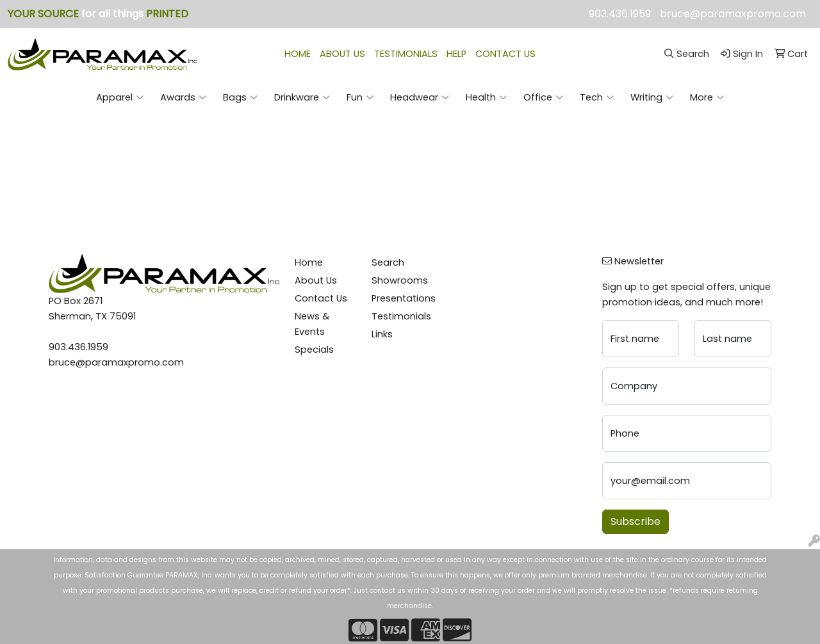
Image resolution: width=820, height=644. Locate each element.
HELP (456, 54)
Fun (360, 97)
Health (486, 97)
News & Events (312, 324)
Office (543, 97)
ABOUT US (342, 54)
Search (388, 262)
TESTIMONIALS (406, 54)
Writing (652, 97)
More (707, 97)
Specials (314, 350)
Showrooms (400, 280)
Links (382, 334)
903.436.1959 (620, 14)
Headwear (420, 97)
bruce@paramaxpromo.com (733, 14)
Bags (240, 97)
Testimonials (401, 316)
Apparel (120, 97)
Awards (183, 97)
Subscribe (635, 521)
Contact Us (321, 298)
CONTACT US (505, 54)
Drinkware (302, 97)
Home (309, 262)
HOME (298, 54)
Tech (597, 97)
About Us (316, 280)
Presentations (402, 298)
